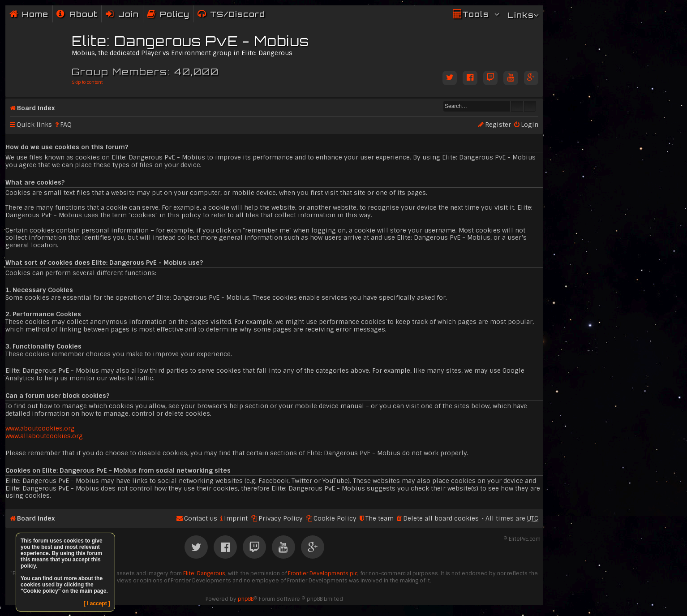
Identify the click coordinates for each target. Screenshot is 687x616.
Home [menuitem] (35, 14)
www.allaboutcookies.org (44, 436)
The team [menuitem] (380, 518)
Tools (476, 14)
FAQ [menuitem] (66, 125)
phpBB (246, 599)
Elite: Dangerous (204, 573)
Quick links (34, 125)
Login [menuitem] (530, 125)
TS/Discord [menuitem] (238, 14)
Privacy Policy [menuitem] (281, 518)
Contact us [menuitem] (201, 518)
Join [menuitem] (129, 14)
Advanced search (530, 106)
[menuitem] (77, 14)
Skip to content (87, 82)
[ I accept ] (97, 603)
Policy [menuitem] (175, 14)
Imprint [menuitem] (236, 518)
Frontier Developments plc (323, 573)
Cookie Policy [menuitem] (335, 518)
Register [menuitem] (498, 125)
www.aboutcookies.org (40, 428)
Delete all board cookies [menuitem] (441, 518)
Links (521, 15)
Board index (36, 108)
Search (517, 106)
